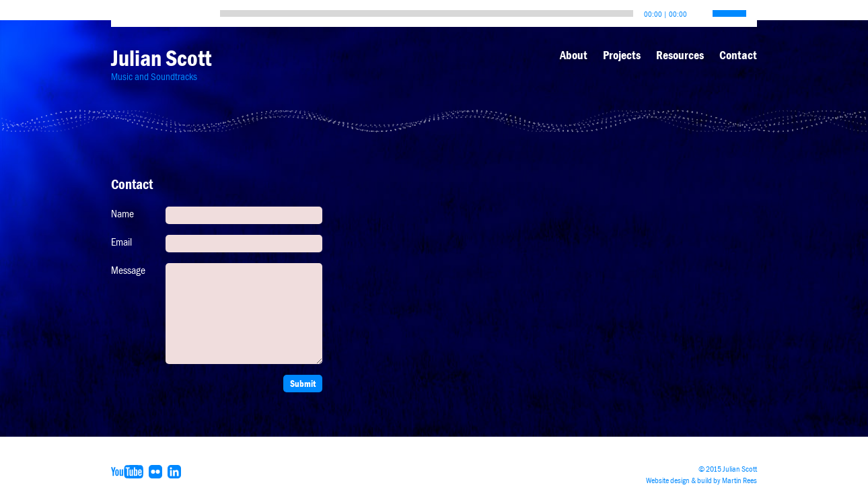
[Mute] (698, 10)
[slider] (427, 13)
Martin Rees (739, 480)
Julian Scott (161, 58)
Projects (622, 55)
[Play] (124, 10)
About (574, 55)
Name (122, 214)
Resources (680, 55)
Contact (738, 55)
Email (121, 242)
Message (128, 271)
